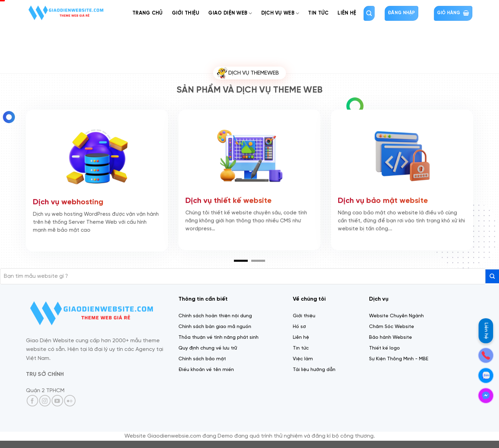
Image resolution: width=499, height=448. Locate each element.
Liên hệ (486, 331)
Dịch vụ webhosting (68, 200)
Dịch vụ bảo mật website (383, 198)
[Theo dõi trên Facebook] (32, 401)
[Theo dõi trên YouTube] (57, 401)
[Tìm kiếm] (369, 13)
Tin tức (318, 13)
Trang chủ (148, 13)
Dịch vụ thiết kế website (229, 198)
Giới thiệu (186, 13)
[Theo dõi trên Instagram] (45, 401)
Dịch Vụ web (280, 13)
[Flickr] (70, 401)
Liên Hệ (347, 13)
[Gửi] (492, 276)
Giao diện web (230, 13)
